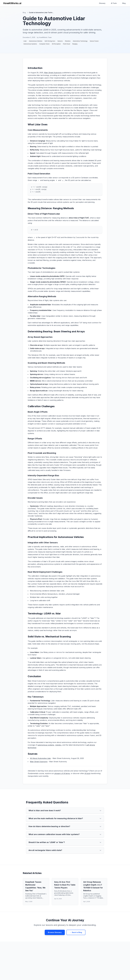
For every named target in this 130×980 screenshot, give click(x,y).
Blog (124, 3)
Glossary (102, 3)
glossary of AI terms (62, 773)
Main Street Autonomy (53, 73)
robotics (58, 745)
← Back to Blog (76, 932)
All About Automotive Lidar (40, 758)
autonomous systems (46, 745)
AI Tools (114, 3)
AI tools (87, 773)
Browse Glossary (55, 932)
